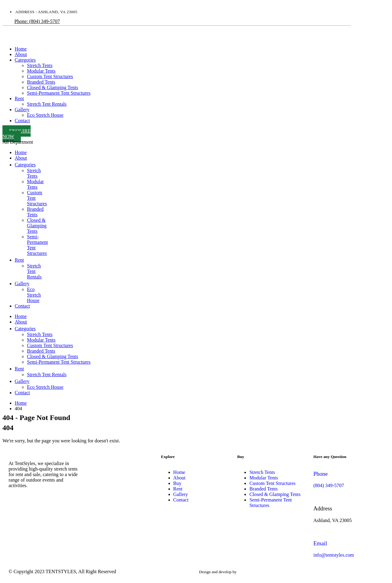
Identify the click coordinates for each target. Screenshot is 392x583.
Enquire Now (17, 134)
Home (21, 49)
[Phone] (348, 480)
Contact (22, 121)
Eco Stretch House (45, 115)
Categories (25, 60)
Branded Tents (41, 82)
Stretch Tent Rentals (47, 104)
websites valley (250, 572)
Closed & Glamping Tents (53, 87)
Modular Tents (41, 71)
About (21, 54)
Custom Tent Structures (50, 76)
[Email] (348, 549)
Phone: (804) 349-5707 (37, 21)
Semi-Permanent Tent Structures (59, 93)
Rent (19, 98)
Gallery (22, 110)
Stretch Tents (40, 65)
